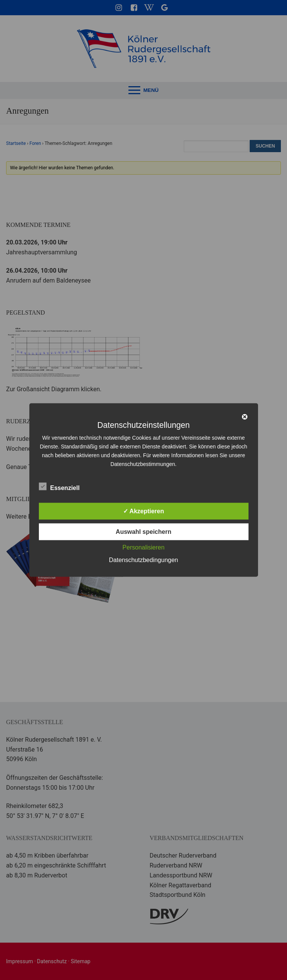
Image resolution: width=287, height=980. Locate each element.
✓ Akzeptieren (144, 511)
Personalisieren (143, 547)
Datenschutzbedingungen (143, 560)
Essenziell (59, 487)
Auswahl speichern (144, 532)
